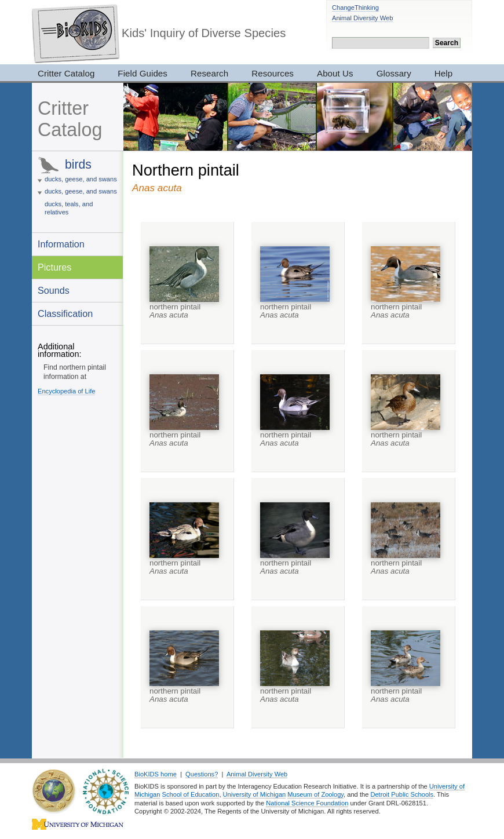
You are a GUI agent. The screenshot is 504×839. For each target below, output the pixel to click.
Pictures (54, 267)
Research (209, 73)
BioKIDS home (156, 774)
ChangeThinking (355, 8)
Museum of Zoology (315, 794)
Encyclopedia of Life (66, 391)
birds (78, 164)
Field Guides (143, 73)
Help (443, 73)
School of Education (191, 794)
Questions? (202, 774)
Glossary (394, 73)
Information (61, 244)
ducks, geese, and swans (81, 179)
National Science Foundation (307, 803)
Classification (65, 313)
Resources (273, 73)
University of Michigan (255, 794)
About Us (335, 73)
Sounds (54, 290)
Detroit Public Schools (402, 794)
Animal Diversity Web (362, 18)
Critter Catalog (66, 73)
